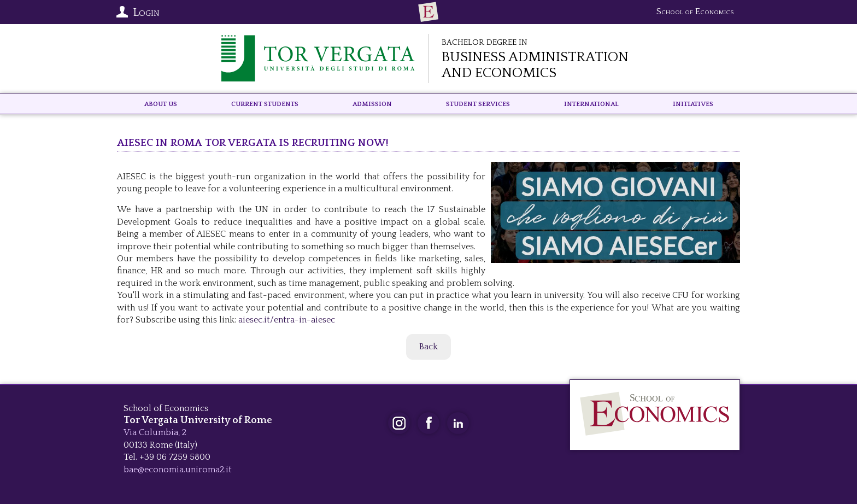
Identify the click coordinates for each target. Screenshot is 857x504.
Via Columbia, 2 (155, 432)
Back (428, 347)
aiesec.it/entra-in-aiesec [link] (287, 320)
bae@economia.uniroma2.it (178, 470)
